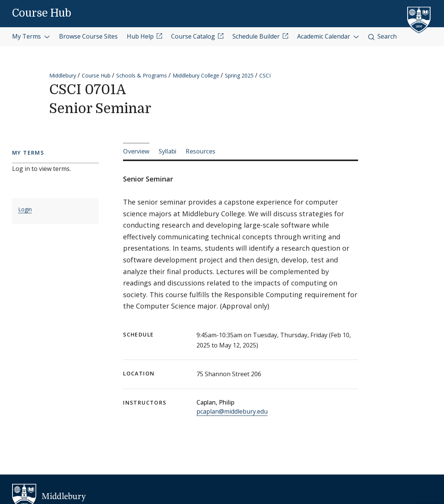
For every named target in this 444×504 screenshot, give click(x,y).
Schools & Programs (142, 75)
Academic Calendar (328, 36)
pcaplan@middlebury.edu (232, 411)
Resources (200, 151)
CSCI (265, 75)
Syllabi (167, 151)
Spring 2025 (239, 75)
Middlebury (63, 75)
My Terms (31, 36)
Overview (136, 151)
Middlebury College (196, 75)
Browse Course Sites (88, 36)
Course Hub (42, 13)
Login (25, 209)
